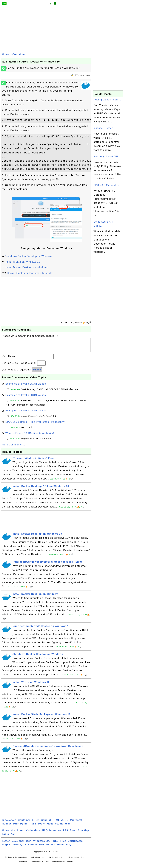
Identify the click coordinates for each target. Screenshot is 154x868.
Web (68, 827)
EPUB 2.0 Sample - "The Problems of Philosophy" (36, 425)
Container (19, 54)
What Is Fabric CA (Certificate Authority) (30, 436)
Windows (39, 844)
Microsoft (76, 823)
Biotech (33, 848)
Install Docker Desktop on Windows (26, 267)
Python (25, 827)
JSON (65, 823)
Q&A (23, 848)
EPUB (36, 823)
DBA (29, 844)
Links (15, 848)
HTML (56, 823)
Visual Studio (55, 827)
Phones (50, 848)
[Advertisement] (46, 30)
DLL (56, 844)
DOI (42, 848)
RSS (34, 827)
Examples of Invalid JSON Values (26, 387)
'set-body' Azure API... (107, 157)
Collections (33, 833)
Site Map (83, 833)
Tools (41, 827)
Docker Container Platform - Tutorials (29, 273)
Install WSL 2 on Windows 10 (22, 262)
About (21, 833)
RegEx (6, 848)
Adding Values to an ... (107, 100)
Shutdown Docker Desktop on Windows (28, 256)
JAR (49, 844)
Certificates (75, 844)
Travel (61, 848)
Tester (6, 844)
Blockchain (9, 823)
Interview (55, 833)
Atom (73, 833)
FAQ (45, 833)
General (46, 823)
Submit (37, 373)
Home (6, 54)
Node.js (7, 827)
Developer (18, 844)
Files (63, 844)
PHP (16, 827)
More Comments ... (13, 448)
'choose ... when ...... (106, 128)
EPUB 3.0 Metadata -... (108, 185)
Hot (13, 833)
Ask (13, 837)
